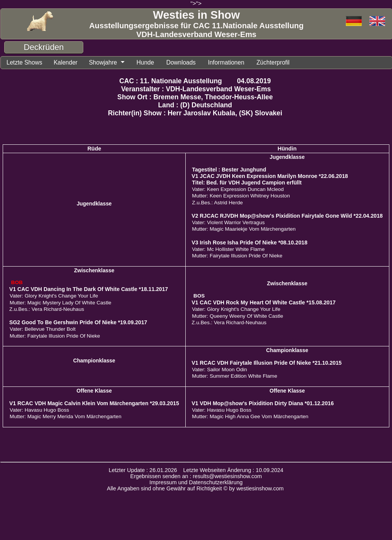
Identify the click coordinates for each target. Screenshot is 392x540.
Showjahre (105, 62)
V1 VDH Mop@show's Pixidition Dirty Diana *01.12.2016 (263, 403)
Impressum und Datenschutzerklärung (196, 482)
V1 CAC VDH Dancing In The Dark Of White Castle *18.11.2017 (88, 289)
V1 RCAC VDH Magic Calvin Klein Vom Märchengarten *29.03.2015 (94, 403)
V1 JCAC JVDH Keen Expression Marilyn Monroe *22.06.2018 (270, 176)
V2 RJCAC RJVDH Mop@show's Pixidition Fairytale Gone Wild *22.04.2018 (287, 216)
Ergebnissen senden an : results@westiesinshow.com (196, 476)
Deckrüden (44, 47)
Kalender (67, 62)
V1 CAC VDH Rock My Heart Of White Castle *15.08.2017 (264, 302)
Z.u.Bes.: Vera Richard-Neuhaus (47, 309)
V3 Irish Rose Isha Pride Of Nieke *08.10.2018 (250, 243)
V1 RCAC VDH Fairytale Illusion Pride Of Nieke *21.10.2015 (267, 363)
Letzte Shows (25, 62)
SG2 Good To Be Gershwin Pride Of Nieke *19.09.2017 (78, 322)
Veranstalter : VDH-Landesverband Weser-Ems (196, 89)
